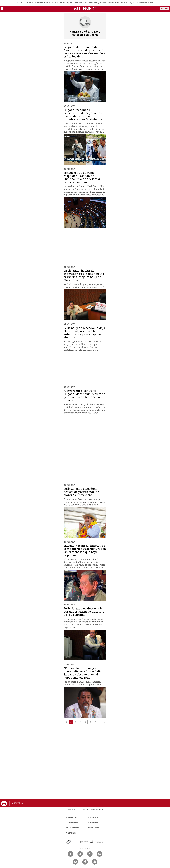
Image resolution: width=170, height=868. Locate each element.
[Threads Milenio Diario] (99, 854)
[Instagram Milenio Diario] (90, 854)
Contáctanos (72, 823)
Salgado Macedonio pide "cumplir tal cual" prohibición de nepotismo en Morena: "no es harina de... (84, 52)
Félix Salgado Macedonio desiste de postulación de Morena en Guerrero (81, 492)
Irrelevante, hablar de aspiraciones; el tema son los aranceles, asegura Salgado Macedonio (84, 275)
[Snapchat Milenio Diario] (95, 862)
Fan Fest (106, 3)
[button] (2, 9)
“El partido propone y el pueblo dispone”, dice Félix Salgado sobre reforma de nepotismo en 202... (83, 673)
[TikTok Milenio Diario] (85, 862)
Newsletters (72, 818)
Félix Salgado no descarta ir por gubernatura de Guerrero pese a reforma (84, 612)
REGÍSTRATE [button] (165, 9)
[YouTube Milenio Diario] (75, 862)
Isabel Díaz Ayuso (95, 3)
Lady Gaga (132, 3)
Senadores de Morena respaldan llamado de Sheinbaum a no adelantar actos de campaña (82, 177)
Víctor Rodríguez (66, 3)
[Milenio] (85, 9)
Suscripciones (73, 828)
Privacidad (93, 823)
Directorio (93, 818)
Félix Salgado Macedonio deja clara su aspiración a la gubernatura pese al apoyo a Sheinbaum (84, 333)
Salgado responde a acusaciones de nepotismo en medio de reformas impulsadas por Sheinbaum (84, 115)
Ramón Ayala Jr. (121, 3)
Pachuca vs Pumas (51, 3)
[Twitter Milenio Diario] (80, 854)
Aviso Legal (94, 828)
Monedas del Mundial (146, 3)
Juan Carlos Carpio (80, 3)
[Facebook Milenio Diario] (71, 854)
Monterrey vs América (35, 3)
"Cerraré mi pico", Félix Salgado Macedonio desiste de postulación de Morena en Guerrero (85, 395)
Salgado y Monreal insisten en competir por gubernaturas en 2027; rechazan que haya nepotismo (85, 550)
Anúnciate (71, 833)
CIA (112, 3)
